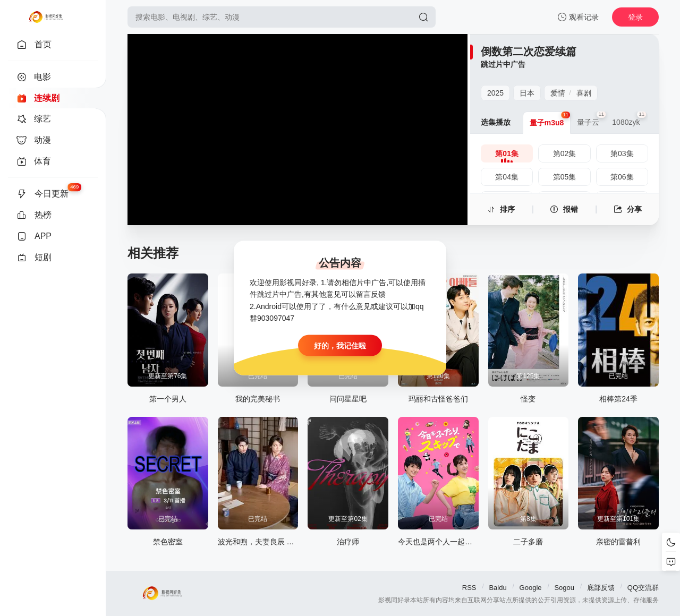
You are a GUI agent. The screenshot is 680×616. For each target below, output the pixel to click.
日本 (527, 93)
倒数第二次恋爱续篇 (529, 52)
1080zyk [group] (629, 119)
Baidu (498, 588)
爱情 (558, 93)
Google (531, 588)
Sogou (564, 588)
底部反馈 (601, 588)
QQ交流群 (643, 588)
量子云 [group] (591, 119)
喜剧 (584, 93)
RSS (469, 588)
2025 (495, 93)
